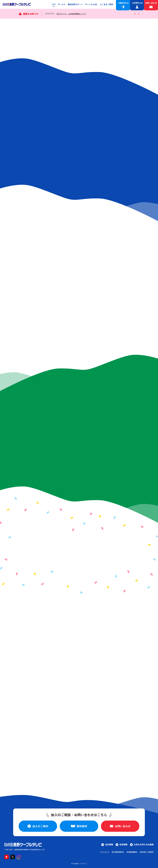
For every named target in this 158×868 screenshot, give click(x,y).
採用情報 (123, 844)
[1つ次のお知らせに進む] (138, 14)
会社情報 (109, 844)
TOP (54, 4)
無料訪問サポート (75, 4)
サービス (62, 4)
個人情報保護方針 (118, 852)
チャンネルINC (91, 4)
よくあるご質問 (106, 4)
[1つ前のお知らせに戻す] (135, 14)
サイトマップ (105, 852)
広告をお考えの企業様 (144, 844)
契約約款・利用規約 (147, 852)
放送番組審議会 (132, 852)
